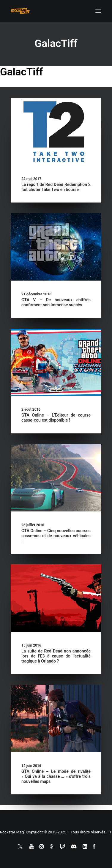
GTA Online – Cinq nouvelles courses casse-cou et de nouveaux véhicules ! (56, 536)
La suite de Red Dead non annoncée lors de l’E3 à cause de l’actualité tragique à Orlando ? (56, 656)
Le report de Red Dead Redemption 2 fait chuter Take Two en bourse (56, 187)
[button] (98, 11)
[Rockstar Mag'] (20, 11)
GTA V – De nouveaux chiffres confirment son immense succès (56, 302)
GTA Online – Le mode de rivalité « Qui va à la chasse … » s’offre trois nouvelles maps (56, 776)
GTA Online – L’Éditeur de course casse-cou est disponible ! (56, 418)
